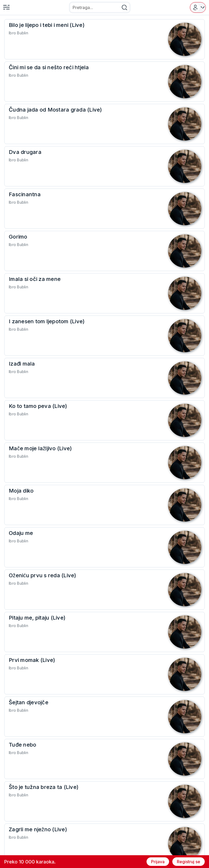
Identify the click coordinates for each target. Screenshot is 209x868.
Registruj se (189, 862)
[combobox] (100, 7)
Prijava (158, 862)
